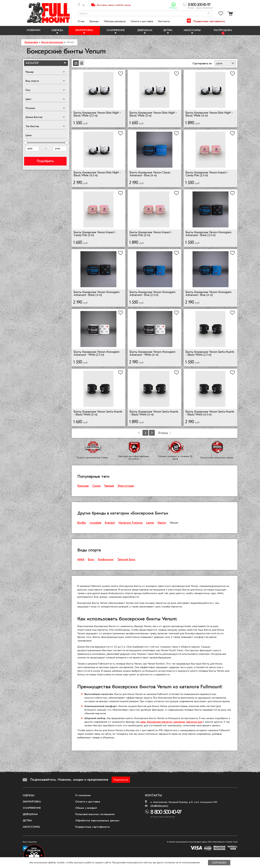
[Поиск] (209, 14)
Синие (96, 486)
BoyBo (82, 523)
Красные (83, 486)
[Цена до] (60, 149)
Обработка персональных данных (97, 820)
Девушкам (145, 30)
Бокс (91, 560)
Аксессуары (192, 30)
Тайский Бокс (126, 560)
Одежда (57, 30)
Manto (162, 523)
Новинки (34, 30)
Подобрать (45, 161)
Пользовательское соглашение (95, 814)
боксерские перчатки (160, 722)
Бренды (94, 21)
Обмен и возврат (86, 808)
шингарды (179, 722)
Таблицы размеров (115, 21)
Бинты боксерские (52, 42)
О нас (81, 21)
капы (143, 722)
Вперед (163, 433)
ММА (81, 560)
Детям (168, 30)
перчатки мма (194, 722)
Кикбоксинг (106, 560)
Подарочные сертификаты (209, 21)
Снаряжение (116, 30)
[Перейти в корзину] (230, 14)
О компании (83, 795)
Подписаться (121, 780)
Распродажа (223, 30)
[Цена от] (32, 149)
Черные (109, 486)
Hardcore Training (131, 523)
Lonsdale (95, 523)
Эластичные (126, 486)
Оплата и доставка (142, 21)
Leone (150, 523)
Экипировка (84, 30)
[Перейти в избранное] (221, 14)
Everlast (110, 523)
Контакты (164, 21)
